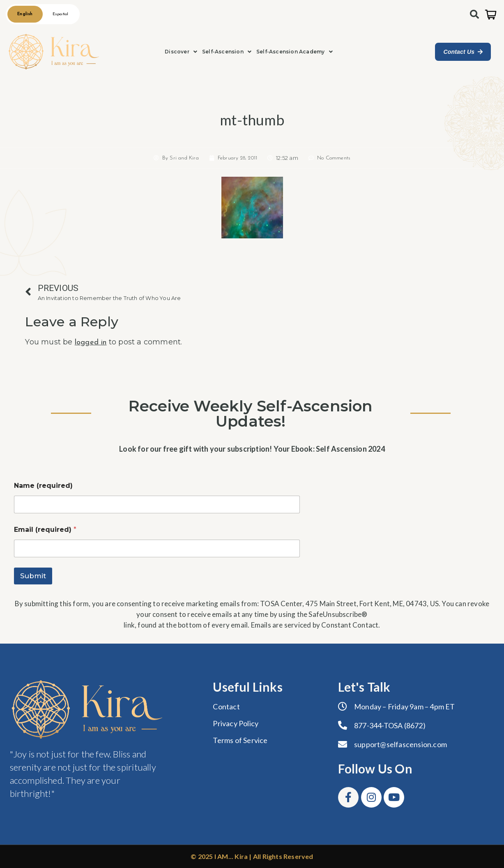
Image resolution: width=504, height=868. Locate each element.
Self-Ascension (227, 52)
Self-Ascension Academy (295, 52)
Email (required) (45, 530)
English (25, 14)
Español (60, 14)
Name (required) (43, 486)
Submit (33, 576)
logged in (91, 343)
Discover (181, 52)
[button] (181, 52)
